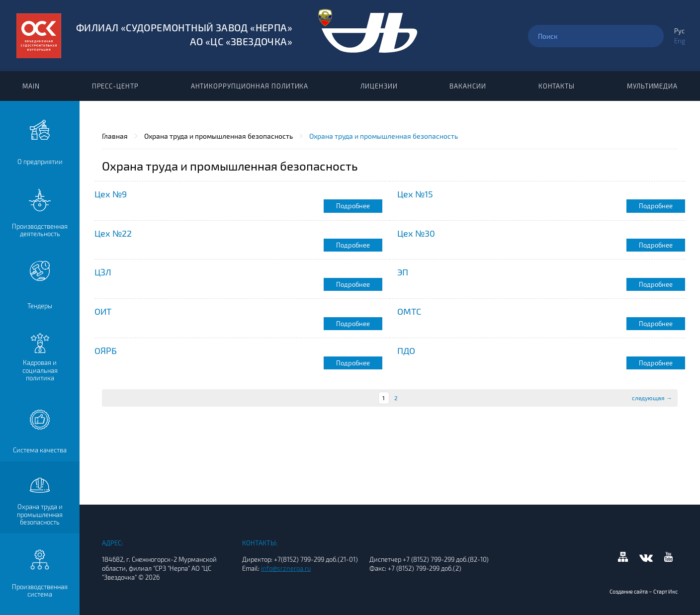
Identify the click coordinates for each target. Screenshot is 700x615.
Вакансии (468, 86)
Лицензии (379, 86)
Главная (115, 136)
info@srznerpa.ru (286, 568)
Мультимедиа (652, 86)
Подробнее (353, 206)
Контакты (557, 86)
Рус (679, 31)
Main (31, 86)
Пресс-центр (115, 86)
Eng (680, 41)
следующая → (652, 398)
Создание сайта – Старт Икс (644, 591)
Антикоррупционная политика (250, 86)
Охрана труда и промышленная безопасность (219, 136)
